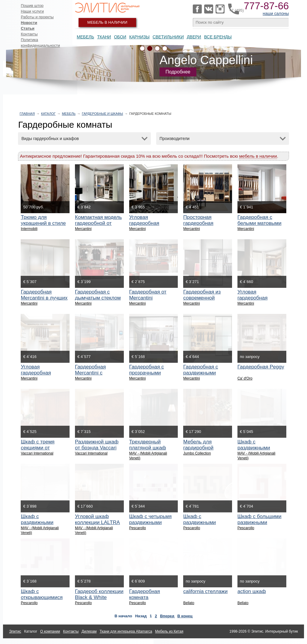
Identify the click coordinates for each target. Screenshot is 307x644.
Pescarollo (138, 528)
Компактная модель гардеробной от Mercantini (98, 223)
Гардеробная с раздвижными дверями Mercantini (206, 373)
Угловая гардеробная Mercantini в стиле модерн (259, 301)
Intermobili (29, 229)
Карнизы (139, 37)
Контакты (29, 34)
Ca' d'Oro (245, 378)
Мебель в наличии (107, 22)
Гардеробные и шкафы (102, 114)
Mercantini (83, 229)
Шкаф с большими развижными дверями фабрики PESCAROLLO (259, 525)
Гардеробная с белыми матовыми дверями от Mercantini (259, 226)
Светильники (168, 37)
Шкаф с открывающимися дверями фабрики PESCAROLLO (42, 600)
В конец (185, 616)
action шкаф (252, 591)
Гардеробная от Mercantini (148, 295)
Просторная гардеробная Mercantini (198, 223)
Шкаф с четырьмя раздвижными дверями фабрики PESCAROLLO (151, 525)
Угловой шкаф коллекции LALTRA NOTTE (97, 522)
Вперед (167, 616)
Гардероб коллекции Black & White (99, 594)
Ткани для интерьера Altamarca (126, 631)
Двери (194, 37)
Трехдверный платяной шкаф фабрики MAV (148, 448)
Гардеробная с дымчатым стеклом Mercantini (98, 298)
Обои (120, 37)
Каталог (48, 114)
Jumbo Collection (197, 453)
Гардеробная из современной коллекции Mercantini (202, 301)
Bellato (189, 603)
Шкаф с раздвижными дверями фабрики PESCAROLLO (204, 525)
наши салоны (276, 13)
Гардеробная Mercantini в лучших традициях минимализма (44, 301)
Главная (27, 114)
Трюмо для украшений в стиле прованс (43, 223)
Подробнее (178, 72)
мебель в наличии (258, 156)
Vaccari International (37, 453)
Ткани (104, 37)
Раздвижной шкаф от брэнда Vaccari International (97, 448)
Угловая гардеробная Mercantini (144, 223)
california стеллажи (205, 591)
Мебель (85, 37)
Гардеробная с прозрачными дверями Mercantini (152, 373)
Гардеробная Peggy (261, 367)
